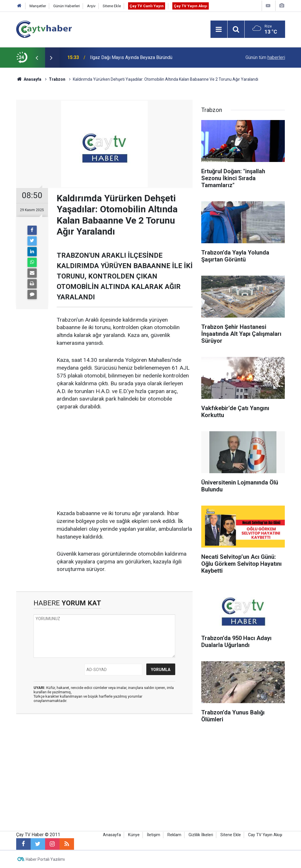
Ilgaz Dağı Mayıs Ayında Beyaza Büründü (131, 57)
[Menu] (219, 30)
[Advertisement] (125, 460)
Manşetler (38, 6)
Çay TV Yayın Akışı (191, 6)
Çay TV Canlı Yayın (147, 6)
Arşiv (91, 6)
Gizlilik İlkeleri (201, 835)
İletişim (154, 835)
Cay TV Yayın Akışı (265, 835)
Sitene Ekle (112, 6)
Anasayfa (112, 835)
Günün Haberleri (67, 6)
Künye (134, 835)
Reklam (174, 835)
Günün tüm (265, 57)
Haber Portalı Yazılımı (45, 859)
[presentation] (37, 58)
